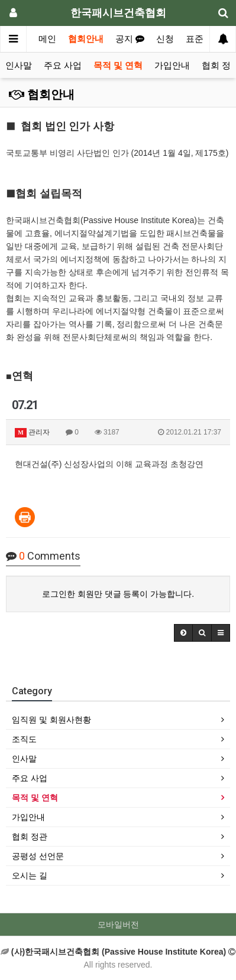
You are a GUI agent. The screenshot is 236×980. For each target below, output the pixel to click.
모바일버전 (118, 925)
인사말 (19, 66)
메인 (47, 39)
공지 (130, 39)
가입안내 (172, 66)
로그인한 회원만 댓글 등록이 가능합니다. (118, 594)
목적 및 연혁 (118, 66)
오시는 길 (30, 876)
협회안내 (86, 39)
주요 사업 (63, 66)
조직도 (24, 739)
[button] (183, 633)
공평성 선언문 (38, 856)
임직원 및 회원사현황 (51, 720)
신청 (165, 39)
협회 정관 (30, 837)
